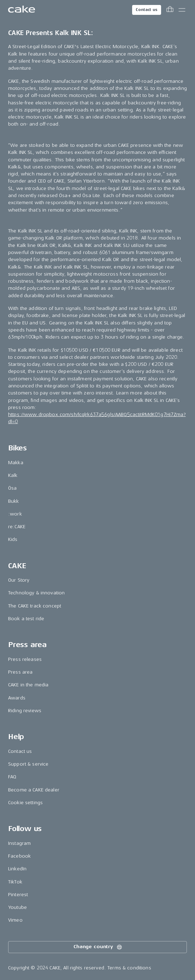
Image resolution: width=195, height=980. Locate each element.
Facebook (19, 856)
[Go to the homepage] (22, 10)
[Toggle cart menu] (170, 10)
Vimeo (15, 920)
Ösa (12, 488)
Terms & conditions (129, 968)
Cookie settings (25, 803)
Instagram (19, 843)
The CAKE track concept (35, 606)
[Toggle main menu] (182, 10)
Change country (98, 947)
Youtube (17, 907)
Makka (16, 463)
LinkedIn (17, 869)
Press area (20, 672)
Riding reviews (25, 711)
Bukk (14, 501)
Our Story (19, 580)
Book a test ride (26, 619)
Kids (13, 539)
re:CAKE (17, 527)
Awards (17, 698)
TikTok (15, 882)
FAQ (12, 777)
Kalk (13, 475)
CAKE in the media (28, 685)
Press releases (25, 659)
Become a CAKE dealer (34, 790)
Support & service (28, 764)
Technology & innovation (36, 593)
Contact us (147, 10)
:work (15, 514)
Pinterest (18, 895)
